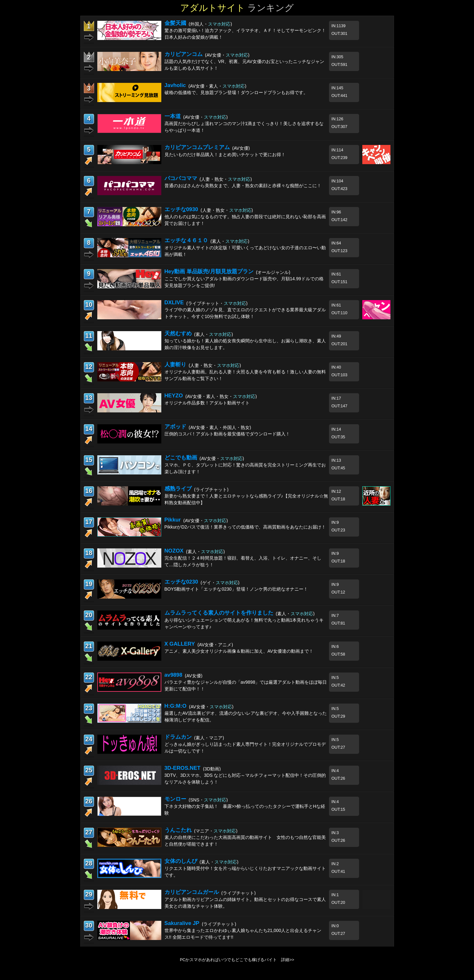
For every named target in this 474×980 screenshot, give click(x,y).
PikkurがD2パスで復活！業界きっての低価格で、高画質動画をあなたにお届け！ (245, 527)
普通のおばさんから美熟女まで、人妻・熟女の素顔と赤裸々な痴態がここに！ (243, 186)
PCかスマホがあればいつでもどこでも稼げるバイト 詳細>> (237, 960)
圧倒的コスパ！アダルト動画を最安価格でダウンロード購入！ (227, 434)
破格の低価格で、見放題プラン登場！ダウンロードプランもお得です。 (236, 92)
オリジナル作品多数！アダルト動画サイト (207, 403)
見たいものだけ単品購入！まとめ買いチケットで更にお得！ (225, 155)
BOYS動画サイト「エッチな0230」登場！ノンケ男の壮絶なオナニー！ (236, 589)
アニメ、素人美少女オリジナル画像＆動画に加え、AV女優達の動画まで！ (239, 651)
